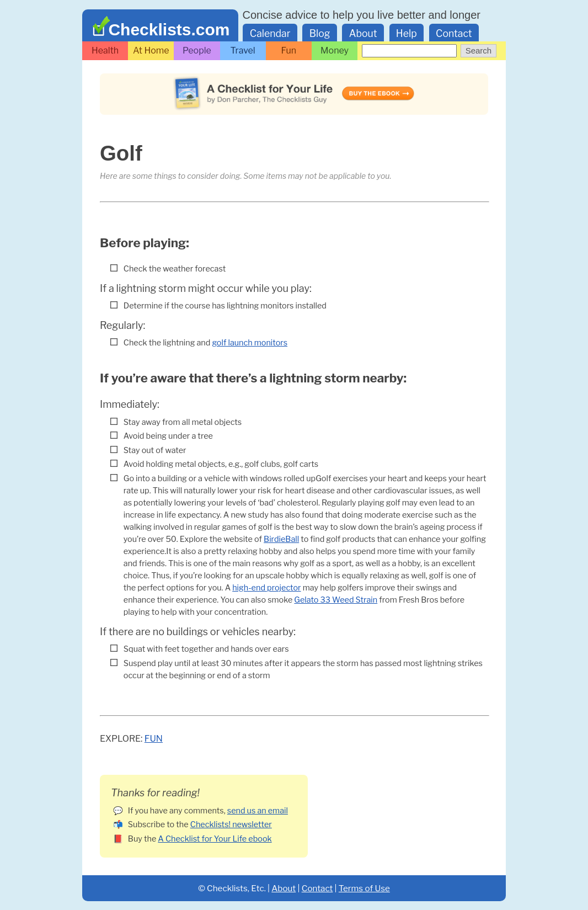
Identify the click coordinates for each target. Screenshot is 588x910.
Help (407, 33)
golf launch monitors (250, 343)
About (363, 33)
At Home (151, 50)
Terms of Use (364, 888)
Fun (289, 50)
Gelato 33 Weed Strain (336, 600)
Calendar (270, 33)
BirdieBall (281, 539)
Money (335, 50)
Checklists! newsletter (231, 824)
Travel (243, 50)
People (197, 50)
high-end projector (266, 588)
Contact (454, 33)
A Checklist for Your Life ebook (215, 839)
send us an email (258, 811)
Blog (320, 33)
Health (105, 50)
